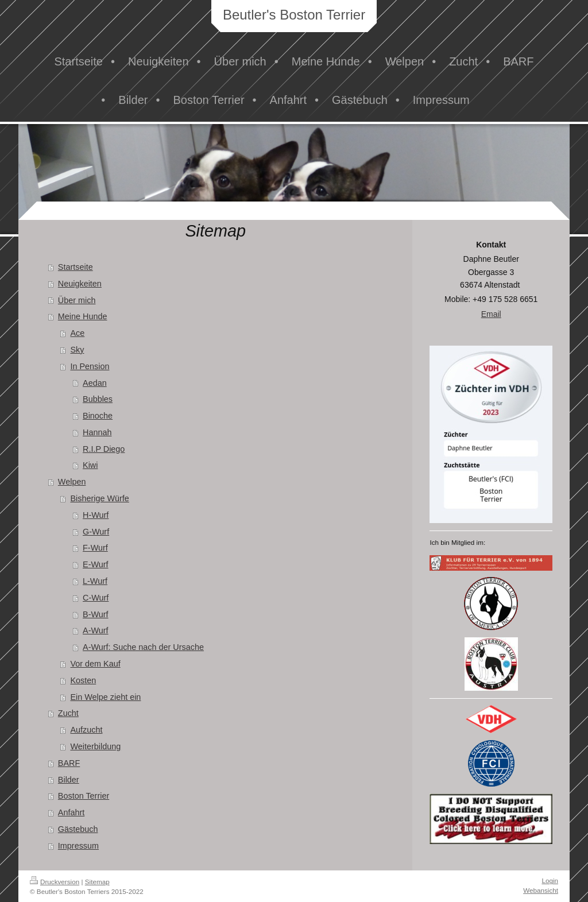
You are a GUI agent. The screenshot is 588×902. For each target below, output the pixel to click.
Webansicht (541, 890)
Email (491, 314)
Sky (77, 350)
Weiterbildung (95, 746)
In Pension (90, 366)
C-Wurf (96, 598)
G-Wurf (96, 532)
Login (550, 880)
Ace (77, 333)
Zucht (68, 713)
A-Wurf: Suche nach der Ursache (143, 647)
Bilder (69, 780)
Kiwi (90, 465)
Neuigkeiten (80, 284)
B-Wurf (96, 614)
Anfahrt (71, 812)
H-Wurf (96, 515)
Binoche (98, 416)
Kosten (83, 680)
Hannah (97, 432)
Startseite (76, 267)
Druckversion (55, 882)
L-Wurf (95, 581)
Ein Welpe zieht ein (105, 697)
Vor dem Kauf (95, 664)
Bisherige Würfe (99, 498)
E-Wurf (96, 564)
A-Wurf (96, 630)
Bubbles (98, 399)
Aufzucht (86, 730)
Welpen (72, 482)
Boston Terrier (84, 796)
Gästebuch (78, 829)
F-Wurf (95, 548)
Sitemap (97, 882)
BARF (69, 763)
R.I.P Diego (104, 449)
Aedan (95, 383)
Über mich (77, 300)
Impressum (78, 846)
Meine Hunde (83, 316)
